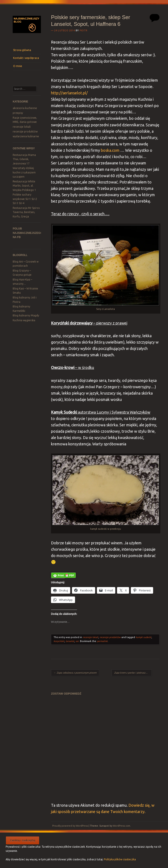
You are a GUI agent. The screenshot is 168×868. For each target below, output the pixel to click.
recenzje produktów (25, 131)
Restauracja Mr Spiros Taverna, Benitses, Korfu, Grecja (26, 212)
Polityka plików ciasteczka (120, 859)
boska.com (111, 150)
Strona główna (22, 50)
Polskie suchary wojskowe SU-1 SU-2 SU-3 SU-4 (25, 199)
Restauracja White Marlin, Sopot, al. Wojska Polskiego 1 (24, 186)
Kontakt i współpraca (26, 58)
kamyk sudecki (143, 637)
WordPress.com (122, 826)
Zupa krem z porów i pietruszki (132, 673)
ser (77, 641)
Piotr (83, 30)
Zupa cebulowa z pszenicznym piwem (75, 673)
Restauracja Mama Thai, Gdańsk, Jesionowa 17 (24, 159)
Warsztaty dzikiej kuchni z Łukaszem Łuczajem (24, 172)
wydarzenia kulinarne (26, 136)
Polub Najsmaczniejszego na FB (27, 233)
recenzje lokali (22, 127)
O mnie (18, 66)
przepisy (18, 113)
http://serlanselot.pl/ (69, 93)
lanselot (70, 641)
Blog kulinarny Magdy (26, 315)
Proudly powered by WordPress (70, 826)
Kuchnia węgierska (24, 320)
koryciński (59, 641)
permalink (102, 641)
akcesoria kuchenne (25, 108)
